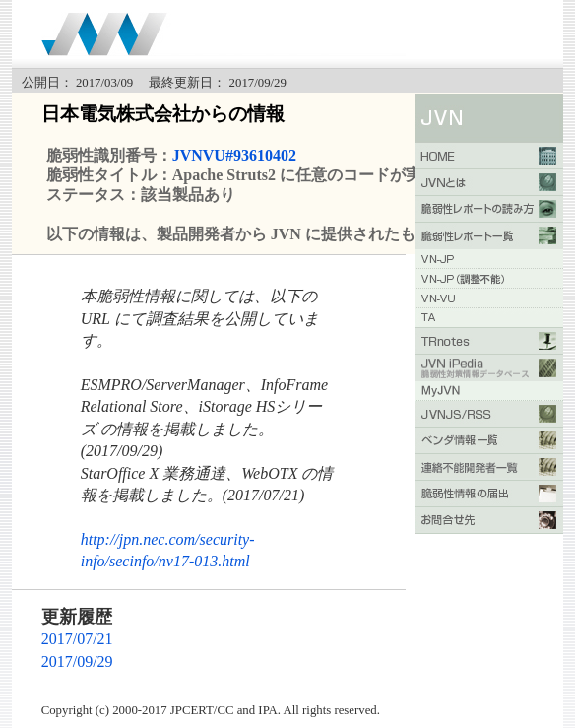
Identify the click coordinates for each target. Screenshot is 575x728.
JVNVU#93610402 (234, 155)
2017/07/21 (77, 639)
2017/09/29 (77, 662)
